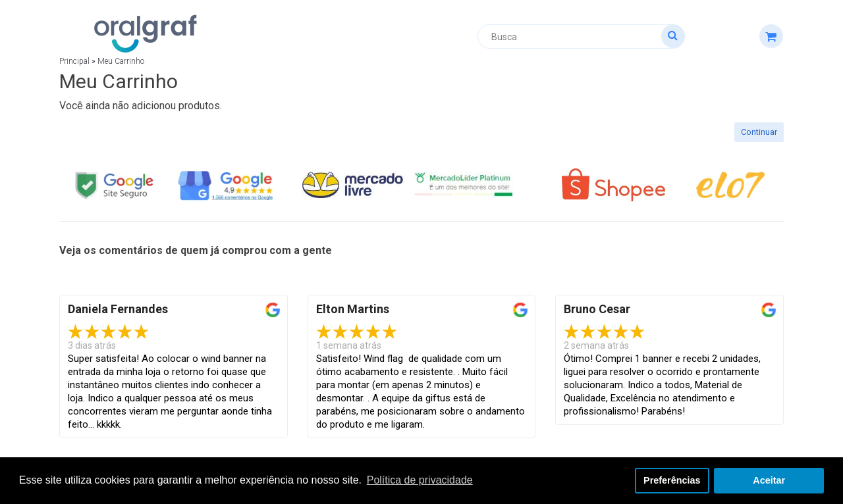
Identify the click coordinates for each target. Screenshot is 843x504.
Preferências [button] (672, 480)
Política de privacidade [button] (420, 480)
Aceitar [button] (769, 480)
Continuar (759, 132)
